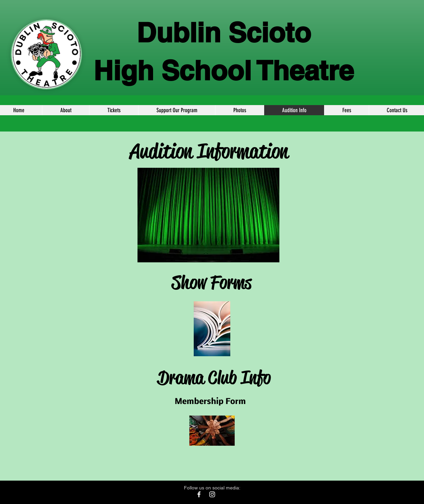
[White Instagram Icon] (212, 494)
